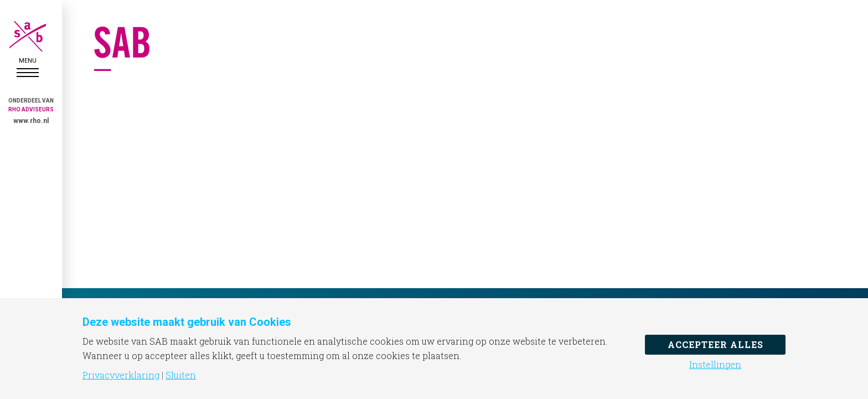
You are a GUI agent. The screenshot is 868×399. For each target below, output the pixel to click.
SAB (28, 36)
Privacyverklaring (121, 375)
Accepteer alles (715, 344)
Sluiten (181, 375)
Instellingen (715, 365)
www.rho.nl (31, 121)
